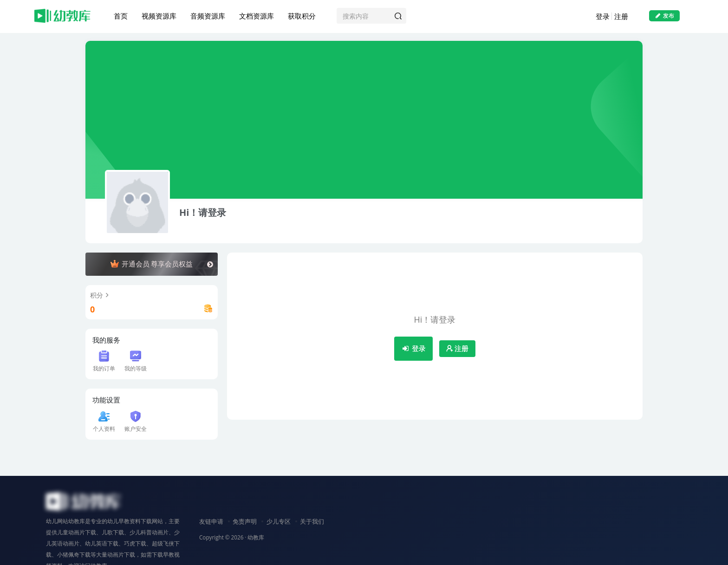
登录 (603, 16)
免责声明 (245, 521)
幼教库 (256, 537)
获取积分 (302, 16)
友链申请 (211, 521)
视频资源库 (159, 16)
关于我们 (312, 521)
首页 (121, 16)
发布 (664, 16)
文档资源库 (257, 16)
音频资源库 (208, 16)
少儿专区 (279, 521)
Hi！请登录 (203, 213)
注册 (621, 16)
